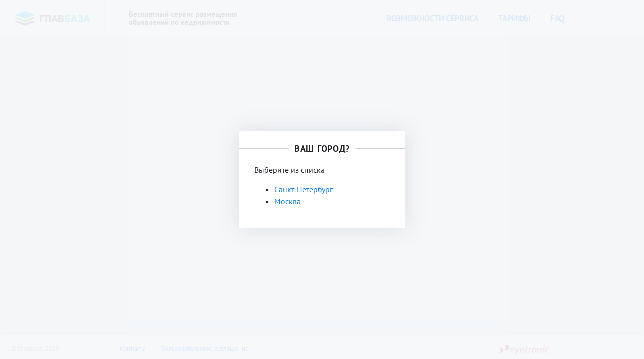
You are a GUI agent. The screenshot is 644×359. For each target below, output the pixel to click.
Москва (287, 201)
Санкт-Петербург (304, 189)
